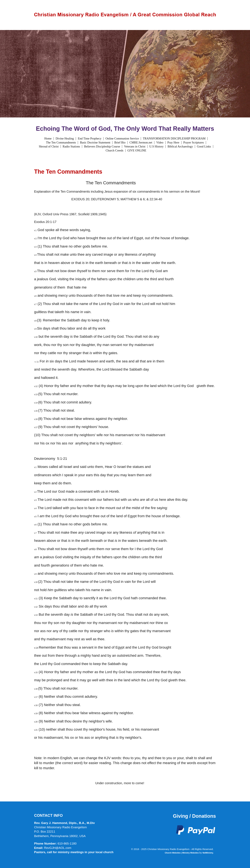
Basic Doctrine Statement (95, 143)
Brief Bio (120, 143)
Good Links (204, 147)
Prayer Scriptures (194, 143)
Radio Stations (71, 147)
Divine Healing (65, 139)
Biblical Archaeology (180, 147)
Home (48, 139)
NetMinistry (208, 853)
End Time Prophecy (90, 139)
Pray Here (173, 143)
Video (160, 143)
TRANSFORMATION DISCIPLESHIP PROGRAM (174, 139)
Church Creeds (114, 151)
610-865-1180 (67, 844)
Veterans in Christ (135, 147)
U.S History (156, 147)
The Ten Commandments (61, 143)
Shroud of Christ (49, 147)
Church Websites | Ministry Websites (182, 853)
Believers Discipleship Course (102, 147)
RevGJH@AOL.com (58, 848)
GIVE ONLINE (137, 151)
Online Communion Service (122, 139)
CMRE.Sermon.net (141, 143)
